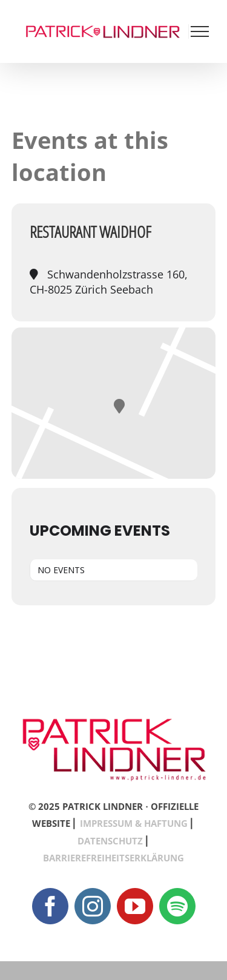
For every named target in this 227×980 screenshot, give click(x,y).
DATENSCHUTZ (110, 841)
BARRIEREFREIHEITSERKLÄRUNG (113, 858)
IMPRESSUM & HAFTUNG (134, 823)
